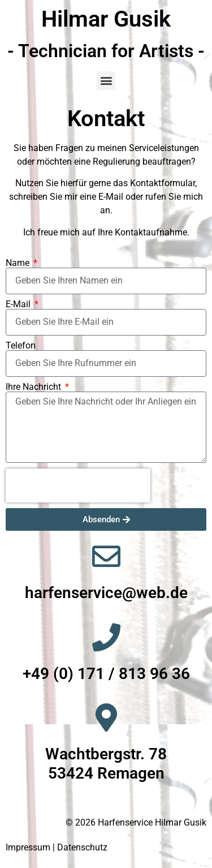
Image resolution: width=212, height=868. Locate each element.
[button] (106, 81)
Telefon (21, 346)
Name (19, 263)
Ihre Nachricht (34, 387)
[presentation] (78, 485)
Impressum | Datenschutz (57, 847)
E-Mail (19, 304)
